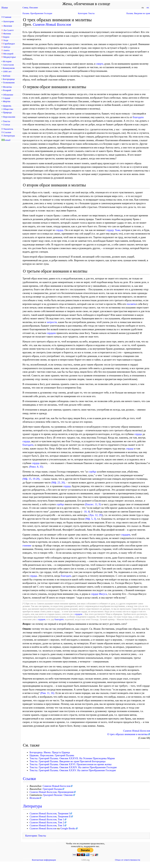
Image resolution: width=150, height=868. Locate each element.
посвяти (131, 304)
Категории (9, 21)
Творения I (64, 813)
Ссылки (7, 132)
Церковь (7, 106)
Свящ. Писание (30, 7)
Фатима (7, 34)
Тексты (7, 121)
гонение (27, 546)
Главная (7, 17)
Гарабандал (9, 44)
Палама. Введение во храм (138, 13)
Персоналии (9, 117)
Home (5, 8)
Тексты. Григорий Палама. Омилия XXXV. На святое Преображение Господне (73, 770)
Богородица (9, 79)
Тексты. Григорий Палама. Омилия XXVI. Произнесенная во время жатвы (71, 764)
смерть (100, 64)
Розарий (7, 90)
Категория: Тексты (86, 13)
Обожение (8, 95)
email (8, 140)
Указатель (8, 129)
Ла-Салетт (8, 30)
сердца (59, 230)
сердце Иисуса (99, 594)
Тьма (118, 230)
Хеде (6, 40)
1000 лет (7, 71)
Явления (8, 26)
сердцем (51, 333)
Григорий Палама (52, 789)
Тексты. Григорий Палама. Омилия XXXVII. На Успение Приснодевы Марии (72, 758)
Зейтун (7, 47)
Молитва (7, 87)
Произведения (66, 792)
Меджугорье (9, 57)
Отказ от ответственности (127, 860)
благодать (66, 576)
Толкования (9, 82)
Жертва (7, 101)
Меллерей (8, 54)
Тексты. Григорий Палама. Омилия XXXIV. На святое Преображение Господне (73, 767)
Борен (6, 37)
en (148, 7)
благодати (138, 117)
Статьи (7, 125)
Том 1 (61, 819)
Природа (7, 112)
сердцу (110, 230)
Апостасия (8, 65)
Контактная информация (44, 860)
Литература (9, 136)
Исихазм (34, 798)
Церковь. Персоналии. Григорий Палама (52, 755)
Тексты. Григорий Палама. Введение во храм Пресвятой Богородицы (68, 761)
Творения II (64, 816)
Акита (6, 50)
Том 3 (61, 825)
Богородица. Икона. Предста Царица (50, 752)
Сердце (7, 98)
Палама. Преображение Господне (37, 13)
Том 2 (61, 822)
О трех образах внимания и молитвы (128, 734)
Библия (7, 76)
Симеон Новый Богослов (52, 24)
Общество (8, 109)
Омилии (68, 795)
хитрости (52, 322)
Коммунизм (9, 68)
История (7, 61)
